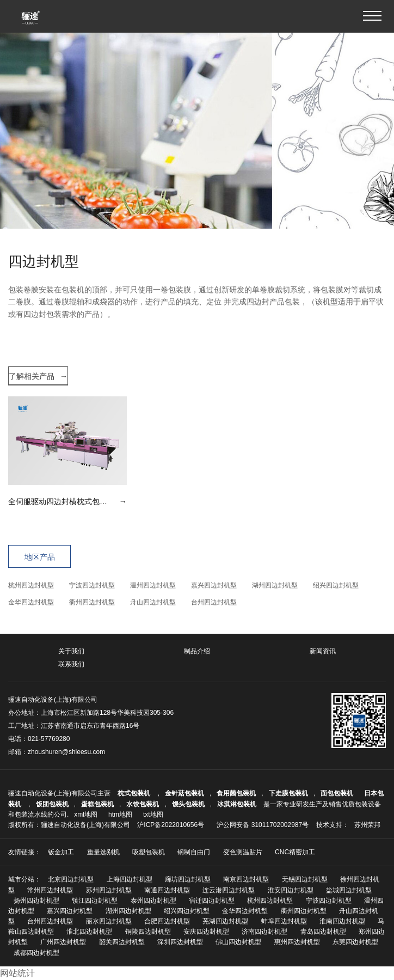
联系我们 (71, 664)
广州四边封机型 (63, 942)
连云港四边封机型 (229, 890)
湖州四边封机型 (275, 585)
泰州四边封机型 (153, 901)
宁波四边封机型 (92, 585)
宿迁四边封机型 (212, 901)
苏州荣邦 (367, 825)
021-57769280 (49, 739)
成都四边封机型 (36, 953)
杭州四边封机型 (31, 585)
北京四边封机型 (71, 879)
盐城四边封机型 (349, 890)
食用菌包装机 (236, 793)
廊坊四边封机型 (188, 879)
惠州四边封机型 (297, 942)
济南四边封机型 (264, 932)
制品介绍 (197, 651)
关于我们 (71, 651)
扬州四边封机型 (36, 901)
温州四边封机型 (153, 585)
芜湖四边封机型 (225, 921)
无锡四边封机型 (305, 879)
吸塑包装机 (149, 852)
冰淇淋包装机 (237, 804)
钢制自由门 (194, 852)
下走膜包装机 (288, 793)
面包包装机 (337, 793)
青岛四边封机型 (323, 932)
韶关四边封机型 (122, 942)
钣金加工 (61, 852)
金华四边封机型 (31, 602)
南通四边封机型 (167, 890)
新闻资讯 (323, 651)
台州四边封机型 (214, 602)
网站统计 (17, 973)
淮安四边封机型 (291, 890)
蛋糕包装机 (97, 804)
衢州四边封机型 (92, 602)
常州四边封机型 (50, 890)
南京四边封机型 (246, 879)
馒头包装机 (188, 804)
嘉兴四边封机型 (214, 585)
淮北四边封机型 (89, 932)
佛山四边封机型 (238, 942)
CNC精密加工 (295, 852)
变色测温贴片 (243, 852)
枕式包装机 (135, 793)
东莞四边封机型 (355, 942)
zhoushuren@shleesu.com (66, 752)
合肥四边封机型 (167, 921)
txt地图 (153, 814)
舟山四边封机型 (153, 602)
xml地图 (86, 814)
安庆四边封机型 (206, 932)
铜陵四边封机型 (148, 932)
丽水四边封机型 (109, 921)
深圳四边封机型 (180, 942)
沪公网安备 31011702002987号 (263, 825)
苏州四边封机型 (109, 890)
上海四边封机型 (130, 879)
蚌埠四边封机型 (284, 921)
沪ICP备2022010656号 (171, 825)
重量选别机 (103, 852)
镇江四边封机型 (95, 901)
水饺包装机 (143, 804)
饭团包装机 (52, 804)
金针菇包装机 (184, 793)
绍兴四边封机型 (336, 585)
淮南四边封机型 (342, 921)
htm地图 (120, 814)
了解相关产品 (38, 376)
